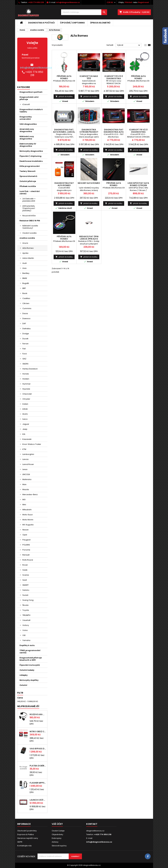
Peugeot (26, 540)
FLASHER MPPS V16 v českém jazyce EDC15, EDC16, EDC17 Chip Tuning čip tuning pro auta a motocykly (38, 783)
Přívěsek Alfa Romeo (64, 77)
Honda (26, 374)
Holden (26, 379)
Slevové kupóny (59, 846)
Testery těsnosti (28, 171)
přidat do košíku (64, 96)
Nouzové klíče (29, 216)
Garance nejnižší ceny (28, 838)
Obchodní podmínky (27, 831)
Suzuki (25, 595)
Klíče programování (30, 166)
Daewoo (26, 318)
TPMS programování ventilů (30, 652)
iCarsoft (26, 104)
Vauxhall (26, 620)
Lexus (25, 469)
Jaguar (26, 424)
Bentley (26, 273)
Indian (25, 404)
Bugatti (26, 283)
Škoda (25, 605)
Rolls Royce (28, 560)
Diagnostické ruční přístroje (29, 98)
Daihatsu (27, 329)
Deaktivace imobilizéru (31, 161)
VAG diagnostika (28, 124)
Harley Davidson (30, 369)
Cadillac (26, 298)
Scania (26, 575)
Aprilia (25, 253)
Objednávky (57, 834)
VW (24, 635)
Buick (25, 293)
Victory (26, 625)
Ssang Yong (28, 600)
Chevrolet (27, 394)
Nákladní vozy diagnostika (27, 138)
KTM (24, 449)
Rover (25, 565)
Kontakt (92, 824)
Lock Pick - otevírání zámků (30, 192)
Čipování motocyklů (30, 665)
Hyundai (26, 389)
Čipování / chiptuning (72, 23)
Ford (25, 354)
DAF (24, 324)
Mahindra (27, 479)
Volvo (25, 630)
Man (24, 484)
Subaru (26, 590)
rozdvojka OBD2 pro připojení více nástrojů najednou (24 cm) (38, 714)
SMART (26, 585)
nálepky (24, 675)
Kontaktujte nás (24, 846)
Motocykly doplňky (29, 680)
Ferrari (25, 344)
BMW (25, 278)
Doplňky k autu (27, 645)
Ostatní (23, 685)
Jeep (25, 429)
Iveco (25, 419)
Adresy (55, 842)
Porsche (26, 550)
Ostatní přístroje (28, 181)
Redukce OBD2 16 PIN (30, 221)
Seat (25, 580)
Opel (25, 535)
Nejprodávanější (28, 706)
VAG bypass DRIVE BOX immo (38, 749)
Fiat (24, 349)
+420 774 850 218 (36, 2)
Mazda (26, 489)
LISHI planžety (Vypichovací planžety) (29, 208)
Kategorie (24, 87)
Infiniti (25, 409)
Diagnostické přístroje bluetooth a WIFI (31, 659)
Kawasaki (27, 439)
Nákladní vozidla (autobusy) (30, 227)
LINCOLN (26, 474)
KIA (24, 434)
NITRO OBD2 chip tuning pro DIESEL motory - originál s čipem (38, 731)
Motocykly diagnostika (31, 151)
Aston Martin (28, 258)
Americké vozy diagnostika (27, 130)
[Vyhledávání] (84, 12)
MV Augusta (28, 525)
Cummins (27, 308)
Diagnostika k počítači (41, 23)
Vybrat (129, 45)
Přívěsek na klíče (28, 186)
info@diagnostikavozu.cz (68, 2)
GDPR (20, 842)
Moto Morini (28, 520)
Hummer (27, 384)
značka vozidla (27, 238)
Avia (24, 268)
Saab (25, 570)
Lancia (25, 459)
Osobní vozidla (29, 233)
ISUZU (25, 414)
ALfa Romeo (28, 248)
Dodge (26, 334)
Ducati (25, 339)
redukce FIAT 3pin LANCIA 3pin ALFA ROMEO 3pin (89, 239)
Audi (25, 263)
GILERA (25, 364)
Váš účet (57, 824)
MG (24, 500)
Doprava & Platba (26, 834)
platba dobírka (38, 766)
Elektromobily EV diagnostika (28, 145)
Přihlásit (128, 2)
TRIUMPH (26, 615)
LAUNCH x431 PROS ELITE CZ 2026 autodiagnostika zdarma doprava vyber (38, 800)
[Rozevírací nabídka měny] (111, 2)
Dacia (25, 313)
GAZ (24, 359)
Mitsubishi (27, 510)
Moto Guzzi (28, 515)
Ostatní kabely (27, 670)
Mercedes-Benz (30, 494)
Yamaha (26, 640)
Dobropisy (57, 838)
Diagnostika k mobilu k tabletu (31, 111)
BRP (24, 288)
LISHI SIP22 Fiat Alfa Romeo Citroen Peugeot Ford (138, 185)
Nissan (26, 530)
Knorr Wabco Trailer (32, 444)
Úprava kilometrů (100, 23)
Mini (24, 505)
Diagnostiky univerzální (26, 118)
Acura (25, 243)
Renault (26, 555)
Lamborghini (28, 454)
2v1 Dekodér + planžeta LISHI (29, 200)
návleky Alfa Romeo (89, 183)
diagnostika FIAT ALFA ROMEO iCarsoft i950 (64, 185)
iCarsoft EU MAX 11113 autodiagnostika (89, 78)
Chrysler (26, 399)
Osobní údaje (58, 831)
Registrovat (144, 2)
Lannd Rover (28, 464)
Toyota (26, 610)
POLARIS (26, 545)
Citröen (26, 303)
